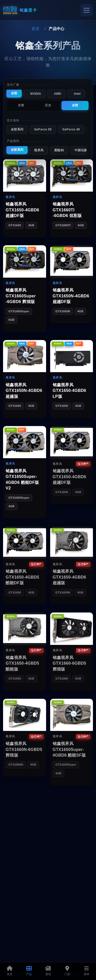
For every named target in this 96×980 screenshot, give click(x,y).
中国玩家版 (82, 150)
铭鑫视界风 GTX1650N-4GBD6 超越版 (24, 391)
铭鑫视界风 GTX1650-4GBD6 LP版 (70, 391)
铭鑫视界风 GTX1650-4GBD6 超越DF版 (22, 210)
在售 (21, 105)
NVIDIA (36, 94)
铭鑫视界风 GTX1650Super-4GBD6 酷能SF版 (69, 749)
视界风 (39, 150)
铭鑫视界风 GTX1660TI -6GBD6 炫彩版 (67, 210)
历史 (48, 105)
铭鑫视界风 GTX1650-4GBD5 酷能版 (22, 663)
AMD (57, 94)
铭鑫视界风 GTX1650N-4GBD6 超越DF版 (71, 296)
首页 (35, 29)
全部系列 (17, 129)
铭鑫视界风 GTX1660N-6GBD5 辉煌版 (24, 749)
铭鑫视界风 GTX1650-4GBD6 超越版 (70, 577)
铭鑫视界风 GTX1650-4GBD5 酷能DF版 (22, 577)
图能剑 (59, 150)
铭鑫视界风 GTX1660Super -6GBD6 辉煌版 (21, 296)
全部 (14, 93)
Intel (77, 94)
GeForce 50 (43, 129)
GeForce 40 (71, 129)
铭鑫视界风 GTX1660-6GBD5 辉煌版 (70, 663)
